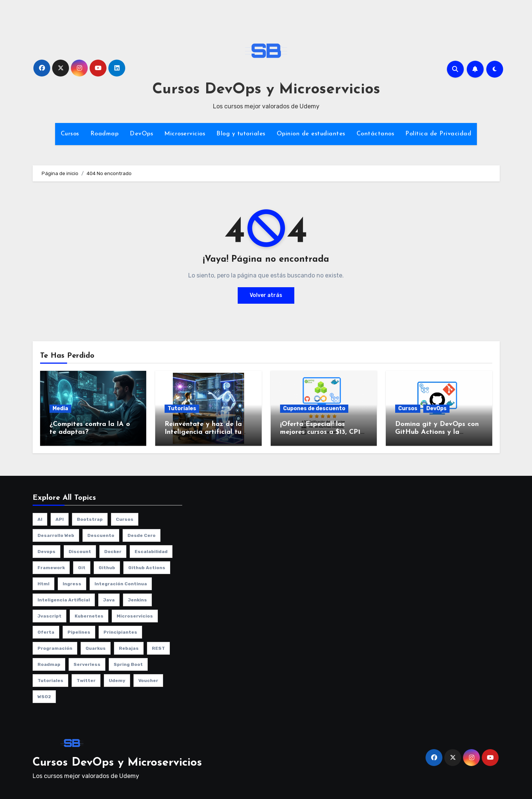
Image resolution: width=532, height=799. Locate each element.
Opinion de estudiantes (311, 134)
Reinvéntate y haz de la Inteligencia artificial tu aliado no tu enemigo (203, 432)
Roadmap (105, 134)
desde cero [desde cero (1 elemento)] (142, 535)
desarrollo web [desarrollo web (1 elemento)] (56, 535)
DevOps (141, 134)
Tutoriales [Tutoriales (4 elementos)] (50, 681)
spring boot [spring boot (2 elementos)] (128, 664)
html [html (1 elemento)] (43, 584)
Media (60, 408)
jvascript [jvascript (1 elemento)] (49, 616)
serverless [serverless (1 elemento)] (87, 664)
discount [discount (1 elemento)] (80, 552)
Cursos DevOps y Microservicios (266, 90)
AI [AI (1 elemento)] (40, 519)
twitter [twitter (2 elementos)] (86, 681)
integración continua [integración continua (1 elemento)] (121, 584)
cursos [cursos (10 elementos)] (125, 519)
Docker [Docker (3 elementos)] (113, 552)
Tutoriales (182, 408)
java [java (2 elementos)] (109, 600)
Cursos (70, 134)
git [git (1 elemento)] (82, 568)
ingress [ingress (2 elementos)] (72, 584)
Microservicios (185, 134)
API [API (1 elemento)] (60, 519)
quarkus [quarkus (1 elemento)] (96, 648)
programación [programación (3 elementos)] (55, 648)
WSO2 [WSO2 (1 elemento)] (44, 697)
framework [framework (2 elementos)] (51, 568)
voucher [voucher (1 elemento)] (148, 681)
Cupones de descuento (314, 408)
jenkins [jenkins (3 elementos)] (137, 600)
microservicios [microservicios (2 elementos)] (135, 616)
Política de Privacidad (438, 134)
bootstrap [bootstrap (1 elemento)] (90, 519)
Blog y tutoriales (241, 134)
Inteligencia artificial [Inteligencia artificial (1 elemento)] (64, 600)
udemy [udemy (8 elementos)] (117, 681)
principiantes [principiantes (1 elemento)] (120, 632)
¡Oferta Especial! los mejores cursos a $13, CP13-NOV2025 (323, 432)
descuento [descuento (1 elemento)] (101, 535)
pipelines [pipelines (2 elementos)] (79, 632)
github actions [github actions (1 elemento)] (147, 568)
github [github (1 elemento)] (107, 568)
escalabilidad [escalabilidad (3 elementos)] (151, 552)
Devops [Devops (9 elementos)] (46, 552)
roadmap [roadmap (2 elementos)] (49, 664)
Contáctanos (375, 134)
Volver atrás (266, 295)
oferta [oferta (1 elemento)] (46, 632)
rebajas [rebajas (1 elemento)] (129, 648)
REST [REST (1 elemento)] (158, 648)
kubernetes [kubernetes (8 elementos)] (89, 616)
